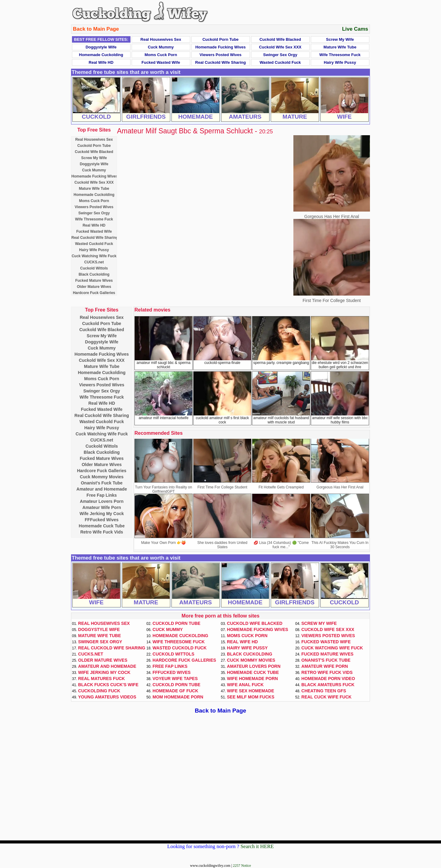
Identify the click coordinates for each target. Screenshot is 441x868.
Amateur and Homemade (102, 489)
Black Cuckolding (94, 274)
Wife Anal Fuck (245, 685)
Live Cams (355, 29)
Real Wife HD (101, 62)
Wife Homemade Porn (252, 679)
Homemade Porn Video (328, 679)
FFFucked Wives (102, 520)
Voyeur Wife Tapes (175, 679)
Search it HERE (257, 846)
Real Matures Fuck (102, 679)
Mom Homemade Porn (178, 697)
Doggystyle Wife (101, 47)
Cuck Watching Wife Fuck (94, 256)
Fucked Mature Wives (94, 281)
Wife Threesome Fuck (340, 55)
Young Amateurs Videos (107, 697)
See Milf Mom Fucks (251, 697)
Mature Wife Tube (340, 47)
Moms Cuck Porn (161, 55)
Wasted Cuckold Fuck (280, 62)
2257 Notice (242, 866)
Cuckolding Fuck (99, 691)
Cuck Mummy (161, 47)
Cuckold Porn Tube (221, 39)
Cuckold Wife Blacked (280, 39)
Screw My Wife (340, 39)
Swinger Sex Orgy (280, 55)
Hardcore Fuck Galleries (94, 293)
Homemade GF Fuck (175, 691)
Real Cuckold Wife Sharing (220, 62)
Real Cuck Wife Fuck (326, 697)
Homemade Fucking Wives (221, 47)
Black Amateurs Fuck (328, 685)
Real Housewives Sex (161, 39)
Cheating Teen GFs (324, 691)
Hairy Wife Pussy (340, 62)
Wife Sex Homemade (251, 691)
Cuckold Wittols (94, 268)
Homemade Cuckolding (101, 55)
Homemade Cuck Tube (102, 526)
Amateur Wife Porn (102, 507)
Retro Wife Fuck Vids (102, 532)
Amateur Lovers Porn (102, 501)
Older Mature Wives (94, 287)
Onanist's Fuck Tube (102, 483)
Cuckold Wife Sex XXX (280, 47)
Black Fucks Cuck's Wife (108, 685)
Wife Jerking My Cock (102, 514)
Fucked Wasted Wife (161, 62)
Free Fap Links (102, 495)
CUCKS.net (94, 262)
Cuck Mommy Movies (102, 477)
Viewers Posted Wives (221, 55)
